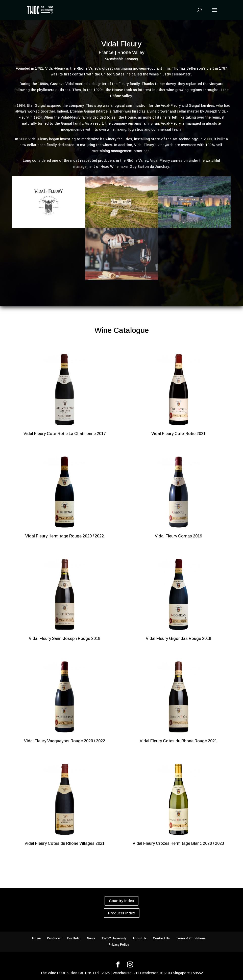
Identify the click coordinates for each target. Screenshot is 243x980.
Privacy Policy (119, 945)
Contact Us (161, 938)
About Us (140, 938)
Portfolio (74, 938)
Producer (54, 938)
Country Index (121, 901)
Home (36, 938)
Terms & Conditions (191, 938)
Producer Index (122, 913)
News (91, 938)
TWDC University (114, 938)
